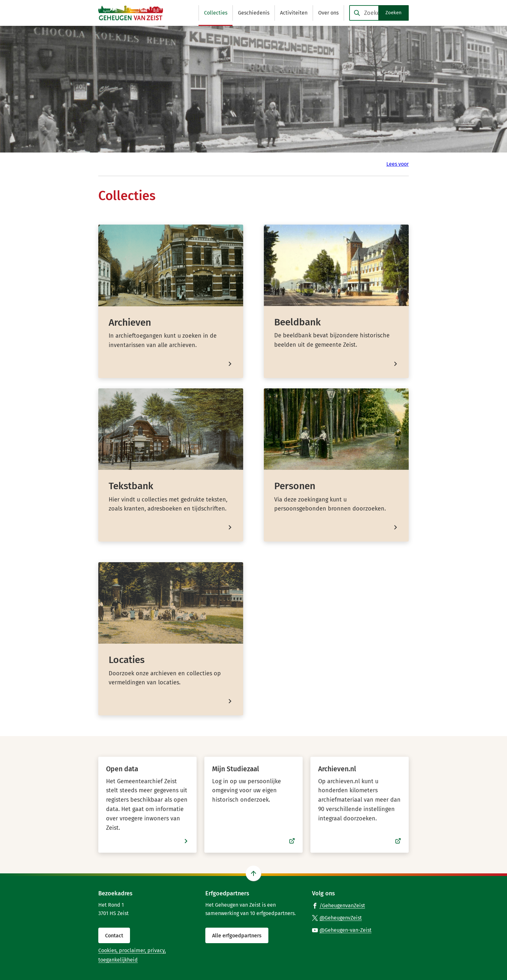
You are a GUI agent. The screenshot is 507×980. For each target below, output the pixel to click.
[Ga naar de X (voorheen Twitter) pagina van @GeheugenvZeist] (337, 918)
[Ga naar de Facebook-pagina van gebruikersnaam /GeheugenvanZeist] (339, 905)
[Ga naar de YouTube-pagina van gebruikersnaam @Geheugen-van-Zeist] (342, 930)
